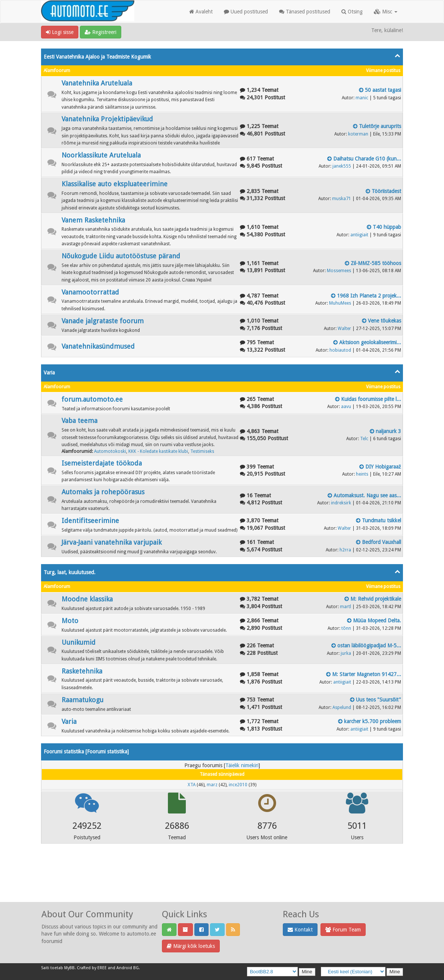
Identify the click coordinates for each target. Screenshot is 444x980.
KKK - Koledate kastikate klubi (158, 451)
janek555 (342, 166)
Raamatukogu (82, 700)
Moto (70, 621)
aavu (346, 407)
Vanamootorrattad (90, 292)
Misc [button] (386, 12)
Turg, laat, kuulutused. (70, 572)
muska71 (342, 199)
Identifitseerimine (90, 521)
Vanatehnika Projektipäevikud (107, 119)
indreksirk (341, 503)
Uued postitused (246, 12)
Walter (344, 329)
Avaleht (201, 12)
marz (212, 785)
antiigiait (359, 235)
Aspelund (342, 707)
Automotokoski (110, 451)
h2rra (345, 550)
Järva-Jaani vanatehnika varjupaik (112, 542)
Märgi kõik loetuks (191, 946)
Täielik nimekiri (242, 765)
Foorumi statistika (107, 752)
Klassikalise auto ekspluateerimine (115, 184)
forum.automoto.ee (92, 399)
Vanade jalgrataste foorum (103, 321)
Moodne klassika (87, 599)
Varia (49, 373)
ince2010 (238, 785)
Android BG (128, 968)
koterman (358, 134)
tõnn (346, 628)
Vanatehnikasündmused (98, 346)
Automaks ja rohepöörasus (103, 492)
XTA (192, 785)
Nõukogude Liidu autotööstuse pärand (121, 256)
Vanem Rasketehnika (93, 220)
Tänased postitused (305, 12)
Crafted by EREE (92, 968)
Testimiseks (202, 451)
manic (362, 98)
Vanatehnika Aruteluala (97, 83)
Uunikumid (79, 642)
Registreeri (101, 32)
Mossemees (339, 271)
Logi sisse (60, 32)
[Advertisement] (222, 883)
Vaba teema (79, 421)
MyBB (69, 968)
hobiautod (340, 350)
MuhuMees (340, 303)
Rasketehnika (82, 671)
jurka (346, 653)
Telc (364, 439)
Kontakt (300, 930)
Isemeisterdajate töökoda (102, 463)
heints (362, 474)
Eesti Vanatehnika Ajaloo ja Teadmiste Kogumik (97, 57)
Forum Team (343, 930)
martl (345, 607)
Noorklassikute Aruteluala (101, 155)
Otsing (352, 12)
